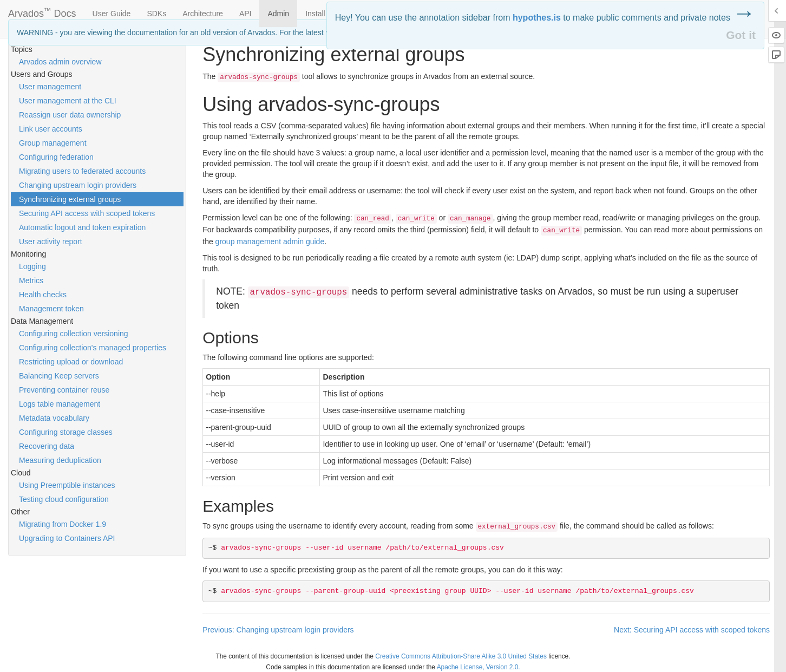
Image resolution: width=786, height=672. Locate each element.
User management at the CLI (68, 101)
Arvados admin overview (60, 62)
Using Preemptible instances (67, 485)
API (245, 14)
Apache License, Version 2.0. (479, 667)
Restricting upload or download (71, 362)
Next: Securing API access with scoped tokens (692, 630)
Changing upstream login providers (78, 185)
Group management (53, 143)
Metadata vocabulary (54, 418)
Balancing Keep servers (59, 376)
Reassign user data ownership (70, 115)
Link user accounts (51, 129)
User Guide (112, 14)
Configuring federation (56, 157)
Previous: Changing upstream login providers (278, 630)
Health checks (43, 295)
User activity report (51, 242)
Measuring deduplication (60, 460)
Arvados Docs (42, 11)
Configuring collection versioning (74, 334)
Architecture (203, 14)
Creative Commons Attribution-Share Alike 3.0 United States (461, 656)
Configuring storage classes (66, 432)
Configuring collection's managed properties (93, 348)
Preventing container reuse (64, 390)
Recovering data (47, 446)
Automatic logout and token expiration (82, 227)
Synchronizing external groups (70, 199)
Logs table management (60, 404)
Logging (32, 266)
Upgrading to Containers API (67, 538)
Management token (51, 309)
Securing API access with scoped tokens (87, 213)
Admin (278, 14)
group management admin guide (270, 242)
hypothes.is (537, 18)
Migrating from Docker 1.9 (63, 524)
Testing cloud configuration (64, 499)
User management (50, 87)
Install (315, 14)
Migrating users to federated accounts (82, 171)
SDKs (156, 14)
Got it (741, 35)
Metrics (31, 280)
